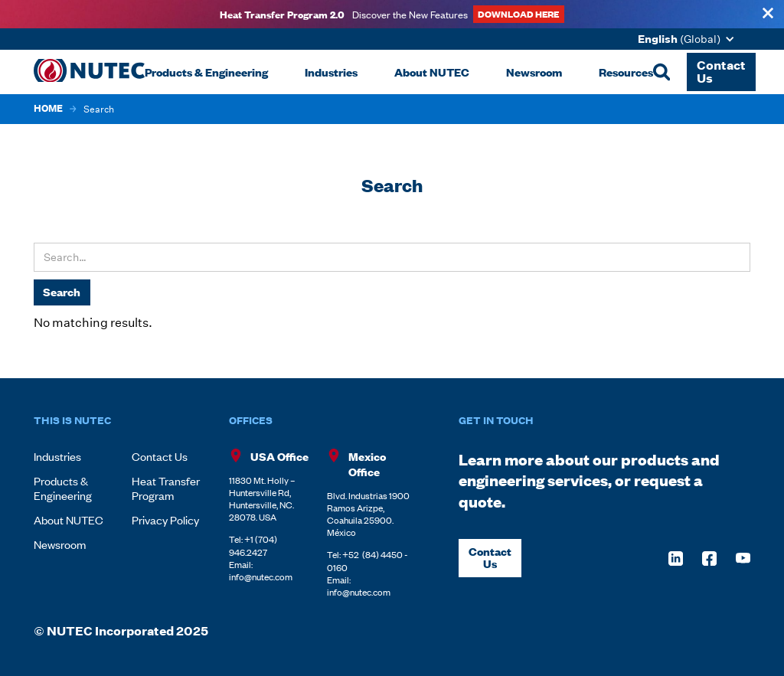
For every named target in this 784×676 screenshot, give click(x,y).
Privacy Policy (165, 519)
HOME (48, 109)
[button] (689, 39)
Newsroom (60, 544)
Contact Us (160, 456)
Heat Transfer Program (166, 488)
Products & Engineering (63, 488)
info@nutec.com (261, 576)
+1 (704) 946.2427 (253, 545)
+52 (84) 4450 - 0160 (367, 560)
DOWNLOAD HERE (518, 13)
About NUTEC (69, 519)
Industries (57, 456)
